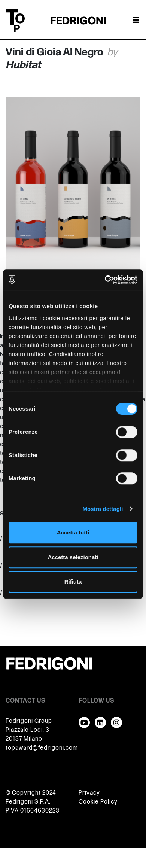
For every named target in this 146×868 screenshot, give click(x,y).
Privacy (89, 793)
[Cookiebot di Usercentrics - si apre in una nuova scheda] (105, 280)
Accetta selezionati (73, 557)
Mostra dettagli (103, 509)
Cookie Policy (98, 802)
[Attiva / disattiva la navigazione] (136, 21)
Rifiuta (73, 581)
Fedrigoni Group (29, 721)
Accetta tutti (73, 532)
